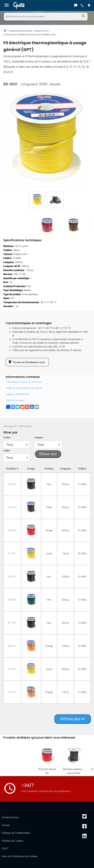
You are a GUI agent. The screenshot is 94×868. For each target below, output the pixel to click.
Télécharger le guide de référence (24, 382)
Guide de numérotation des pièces (24, 388)
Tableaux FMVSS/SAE (18, 394)
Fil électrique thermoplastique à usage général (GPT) (30, 35)
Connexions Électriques (20, 31)
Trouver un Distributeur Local (26, 362)
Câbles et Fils (41, 31)
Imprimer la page (15, 400)
